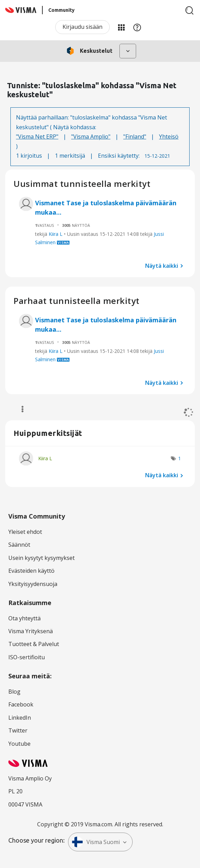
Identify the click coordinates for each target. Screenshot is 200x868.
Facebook (21, 704)
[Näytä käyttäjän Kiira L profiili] (45, 458)
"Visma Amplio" (91, 137)
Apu (137, 27)
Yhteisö (169, 137)
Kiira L (56, 234)
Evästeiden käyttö (31, 571)
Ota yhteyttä (24, 618)
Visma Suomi (96, 842)
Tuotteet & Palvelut (34, 644)
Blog (14, 692)
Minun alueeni (121, 27)
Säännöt (19, 545)
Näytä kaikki (162, 265)
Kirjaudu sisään (82, 27)
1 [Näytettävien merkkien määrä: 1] (180, 458)
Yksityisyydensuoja (33, 584)
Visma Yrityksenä (31, 631)
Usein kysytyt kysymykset (41, 558)
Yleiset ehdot (25, 532)
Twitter (18, 730)
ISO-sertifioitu (27, 657)
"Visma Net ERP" (37, 137)
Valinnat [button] (19, 409)
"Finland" (135, 137)
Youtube (19, 744)
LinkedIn (20, 718)
